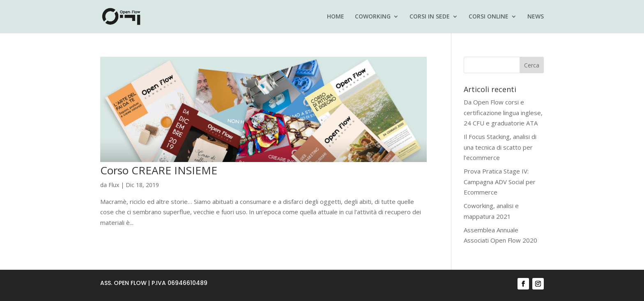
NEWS (536, 17)
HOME (336, 17)
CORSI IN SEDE (430, 17)
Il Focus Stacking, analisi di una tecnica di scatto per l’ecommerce (500, 147)
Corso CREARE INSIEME (159, 170)
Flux (114, 185)
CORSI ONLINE (489, 17)
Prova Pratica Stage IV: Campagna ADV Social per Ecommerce (500, 182)
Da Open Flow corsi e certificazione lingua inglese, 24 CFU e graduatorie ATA (503, 112)
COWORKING (373, 17)
